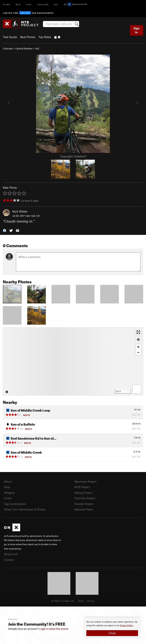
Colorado (8, 48)
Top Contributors (15, 504)
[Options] (137, 389)
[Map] (73, 361)
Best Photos (28, 37)
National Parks (84, 509)
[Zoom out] (138, 352)
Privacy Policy (127, 626)
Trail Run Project (85, 498)
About (8, 481)
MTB (18, 4)
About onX (11, 554)
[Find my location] (138, 340)
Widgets (9, 493)
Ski (56, 4)
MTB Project (82, 487)
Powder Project (84, 504)
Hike (29, 4)
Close (112, 633)
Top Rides (45, 37)
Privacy (91, 601)
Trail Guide (10, 37)
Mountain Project (85, 481)
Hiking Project (83, 493)
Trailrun (43, 4)
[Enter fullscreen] (138, 332)
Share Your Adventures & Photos (25, 509)
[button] (5, 230)
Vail (37, 48)
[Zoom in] (138, 347)
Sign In (136, 30)
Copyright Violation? (73, 156)
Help (7, 487)
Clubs (8, 498)
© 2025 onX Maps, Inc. (63, 601)
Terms (81, 601)
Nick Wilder (20, 211)
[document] (112, 628)
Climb (6, 4)
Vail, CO (35, 216)
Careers (9, 560)
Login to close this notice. (54, 629)
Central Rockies (24, 48)
